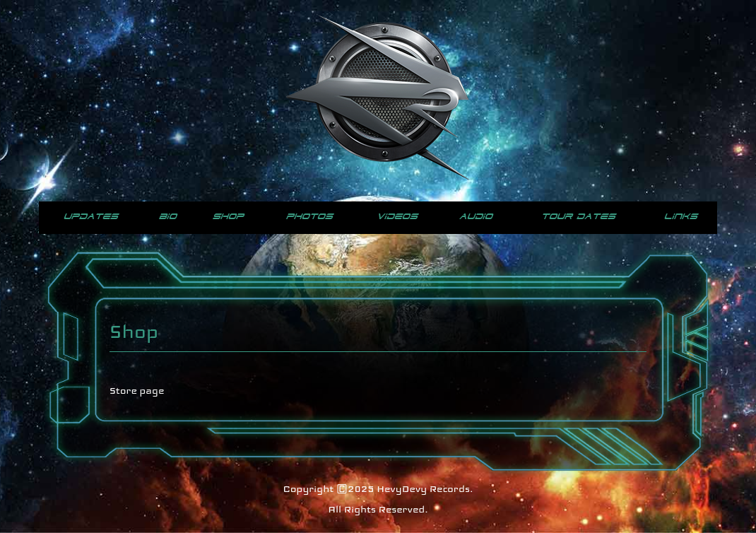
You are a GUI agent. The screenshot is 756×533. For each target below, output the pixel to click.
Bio (168, 217)
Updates (91, 217)
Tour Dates (578, 217)
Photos (309, 217)
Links (681, 217)
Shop (228, 217)
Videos (397, 217)
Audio (476, 217)
